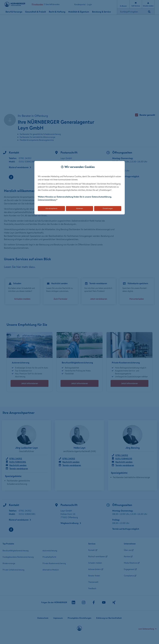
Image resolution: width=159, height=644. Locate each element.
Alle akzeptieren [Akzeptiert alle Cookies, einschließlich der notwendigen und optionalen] (51, 208)
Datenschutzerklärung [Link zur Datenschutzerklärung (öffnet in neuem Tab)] (47, 200)
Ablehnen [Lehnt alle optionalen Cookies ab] (79, 208)
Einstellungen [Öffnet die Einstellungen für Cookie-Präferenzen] (108, 208)
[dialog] (80, 188)
